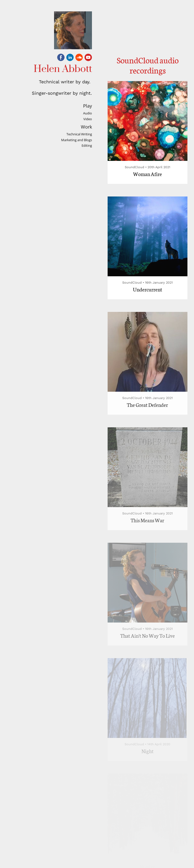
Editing (87, 146)
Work (86, 127)
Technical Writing (79, 134)
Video (88, 119)
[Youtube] (88, 58)
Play (88, 106)
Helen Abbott (63, 69)
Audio (88, 113)
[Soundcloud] (79, 58)
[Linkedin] (70, 58)
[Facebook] (61, 58)
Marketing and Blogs (77, 140)
